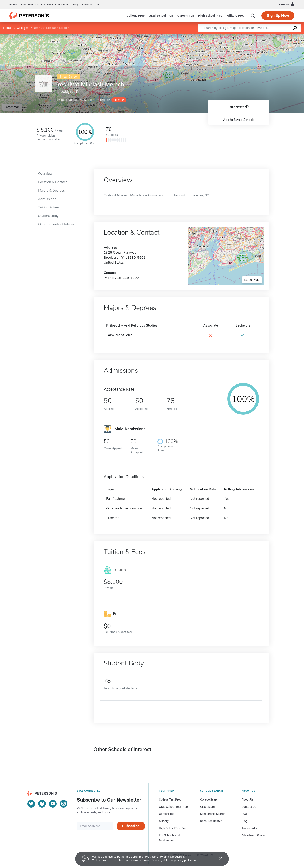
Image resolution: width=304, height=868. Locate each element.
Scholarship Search (213, 814)
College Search (210, 799)
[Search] (253, 16)
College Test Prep (170, 799)
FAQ (75, 5)
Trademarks (249, 828)
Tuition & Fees (49, 207)
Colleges (23, 28)
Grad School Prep (161, 16)
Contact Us (249, 807)
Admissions (47, 199)
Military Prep (235, 16)
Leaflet (253, 36)
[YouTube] (53, 804)
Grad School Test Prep (173, 807)
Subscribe (131, 826)
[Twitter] (31, 804)
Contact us (91, 5)
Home (7, 28)
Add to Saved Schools (239, 120)
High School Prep (210, 16)
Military (164, 821)
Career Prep (186, 16)
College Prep (136, 16)
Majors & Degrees (52, 191)
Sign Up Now (278, 15)
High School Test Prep (173, 828)
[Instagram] (64, 804)
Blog (13, 5)
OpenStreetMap (275, 36)
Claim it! (119, 100)
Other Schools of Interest (57, 224)
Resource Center (211, 821)
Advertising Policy (253, 835)
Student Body (48, 216)
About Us (248, 799)
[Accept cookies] (217, 859)
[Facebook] (42, 804)
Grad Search (208, 807)
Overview (45, 174)
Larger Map (12, 107)
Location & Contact (52, 182)
